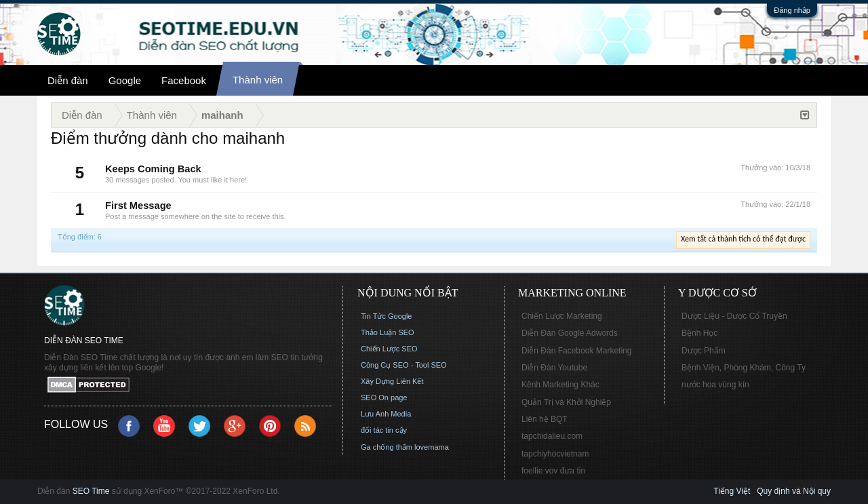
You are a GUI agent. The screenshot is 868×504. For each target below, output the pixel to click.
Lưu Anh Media (386, 414)
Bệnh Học (699, 333)
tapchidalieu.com (552, 436)
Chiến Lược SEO (389, 349)
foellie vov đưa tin (553, 471)
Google (125, 80)
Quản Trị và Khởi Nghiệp (566, 402)
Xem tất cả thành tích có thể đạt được (743, 239)
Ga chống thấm (387, 447)
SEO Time (91, 491)
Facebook (184, 80)
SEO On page (384, 398)
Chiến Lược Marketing (562, 316)
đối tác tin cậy (384, 430)
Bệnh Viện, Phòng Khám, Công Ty (744, 368)
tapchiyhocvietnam (555, 454)
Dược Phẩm (704, 351)
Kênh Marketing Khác (560, 385)
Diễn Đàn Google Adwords (570, 333)
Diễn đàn (68, 80)
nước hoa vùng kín (715, 385)
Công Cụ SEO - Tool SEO (404, 365)
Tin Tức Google (386, 316)
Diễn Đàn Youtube (554, 368)
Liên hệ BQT (545, 419)
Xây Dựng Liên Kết (392, 381)
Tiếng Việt (732, 491)
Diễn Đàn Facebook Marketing (576, 351)
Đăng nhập (792, 10)
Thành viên (258, 80)
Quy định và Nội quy (794, 491)
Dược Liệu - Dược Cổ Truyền (734, 316)
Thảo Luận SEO (388, 332)
